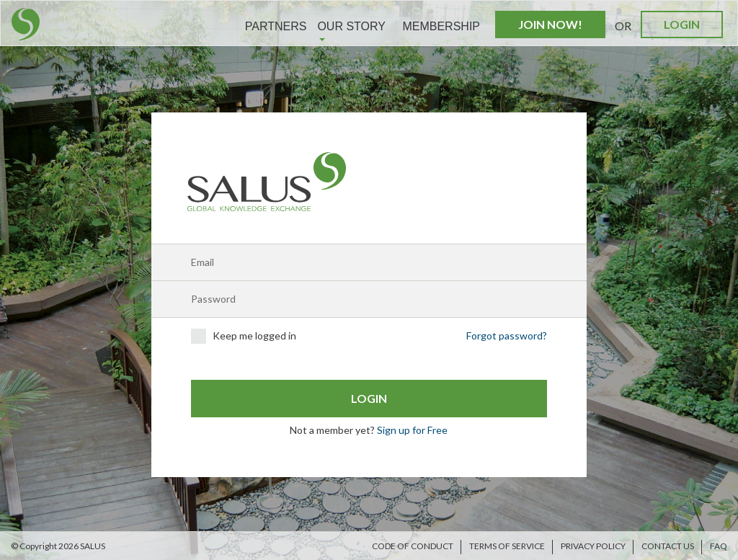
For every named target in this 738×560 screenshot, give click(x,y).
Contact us (668, 546)
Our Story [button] (351, 31)
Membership (441, 26)
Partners (276, 26)
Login (682, 24)
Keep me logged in (244, 336)
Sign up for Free (412, 430)
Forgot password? (507, 335)
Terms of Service (507, 546)
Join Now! (550, 24)
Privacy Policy (593, 546)
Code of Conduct (413, 546)
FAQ (719, 546)
